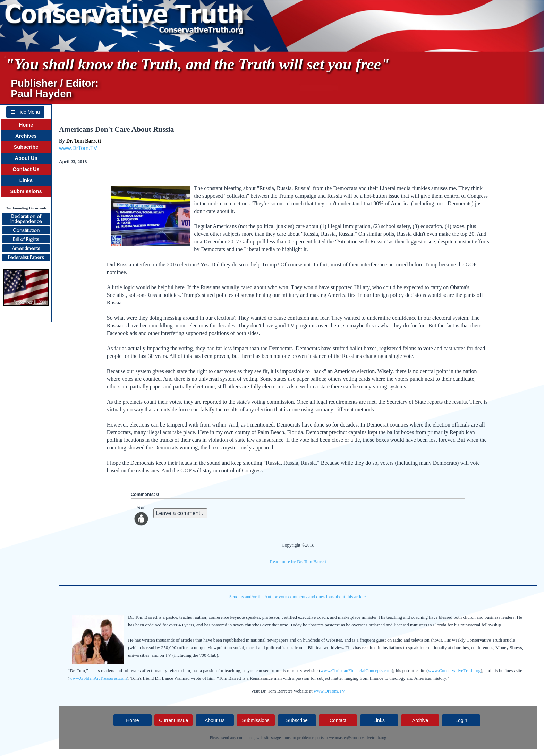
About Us (26, 158)
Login (461, 720)
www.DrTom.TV (78, 148)
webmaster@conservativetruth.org (358, 738)
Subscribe (26, 147)
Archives (26, 136)
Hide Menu (25, 112)
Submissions (26, 191)
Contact (338, 720)
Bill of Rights (26, 239)
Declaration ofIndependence (26, 219)
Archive (420, 720)
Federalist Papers (26, 257)
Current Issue (173, 720)
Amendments (26, 248)
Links (26, 180)
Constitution (26, 230)
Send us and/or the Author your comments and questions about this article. (298, 597)
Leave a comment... (181, 513)
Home (26, 125)
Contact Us (26, 169)
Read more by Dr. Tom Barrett (298, 562)
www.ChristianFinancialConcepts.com (356, 671)
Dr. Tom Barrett (84, 141)
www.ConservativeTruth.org (454, 671)
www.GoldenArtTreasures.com (98, 678)
